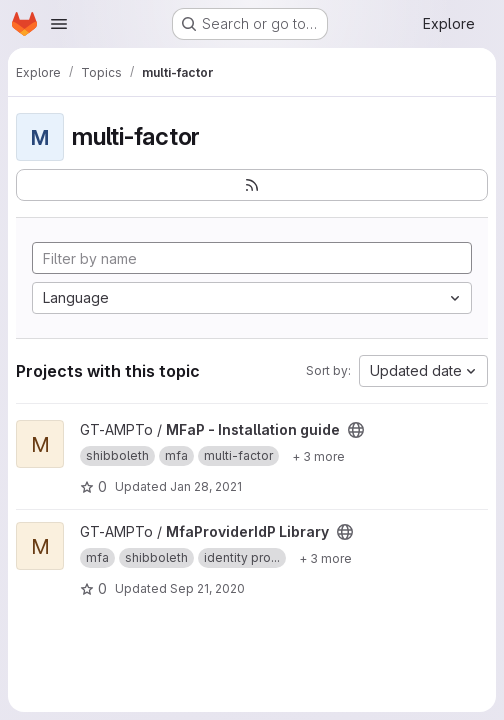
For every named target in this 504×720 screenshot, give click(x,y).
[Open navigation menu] (59, 24)
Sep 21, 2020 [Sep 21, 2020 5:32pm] (207, 588)
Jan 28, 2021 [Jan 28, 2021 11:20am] (206, 486)
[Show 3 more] (318, 456)
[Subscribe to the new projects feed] (252, 185)
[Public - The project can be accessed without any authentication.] (356, 430)
